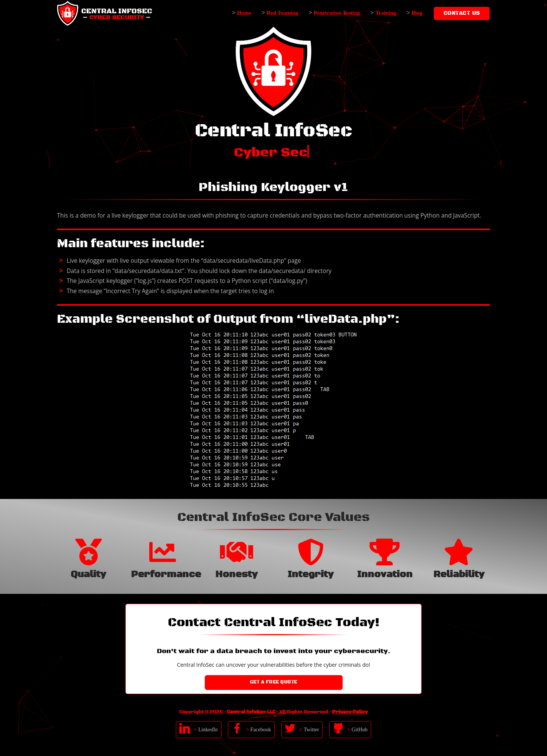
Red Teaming (282, 13)
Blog (417, 13)
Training (386, 13)
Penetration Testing (337, 13)
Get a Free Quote (274, 682)
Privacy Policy (350, 712)
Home (244, 13)
